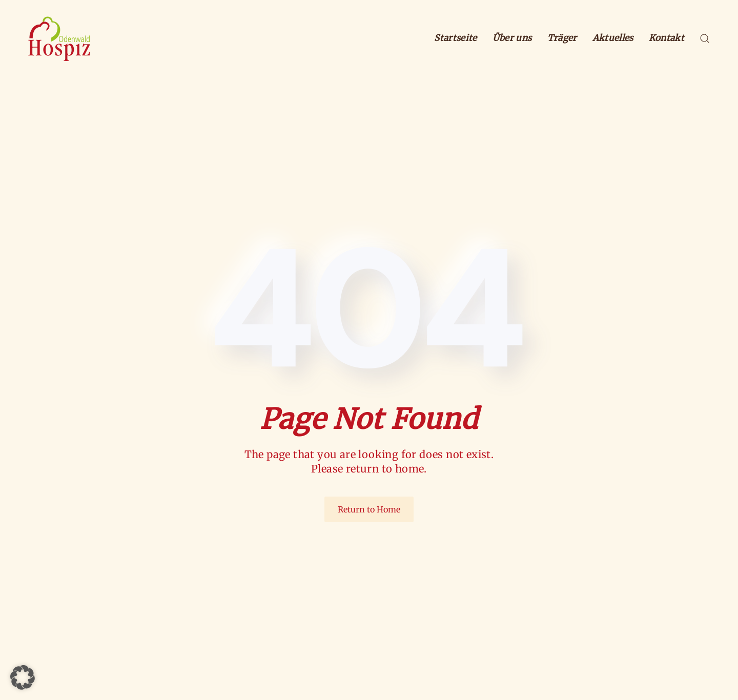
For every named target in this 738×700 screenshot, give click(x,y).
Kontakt (667, 38)
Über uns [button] (512, 38)
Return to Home (369, 509)
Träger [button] (562, 38)
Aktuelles (613, 38)
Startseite (455, 38)
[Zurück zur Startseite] (59, 38)
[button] (705, 38)
